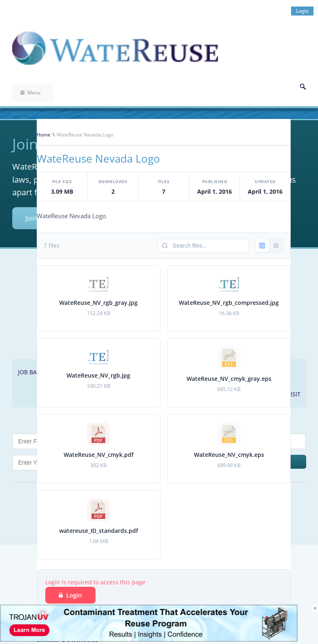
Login (302, 11)
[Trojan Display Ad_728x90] (149, 639)
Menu (30, 93)
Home (44, 135)
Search (303, 87)
